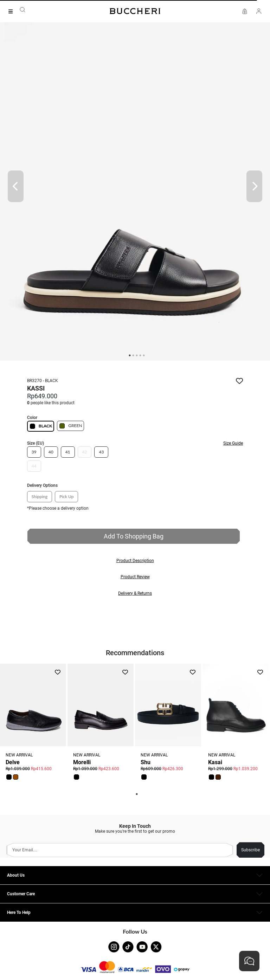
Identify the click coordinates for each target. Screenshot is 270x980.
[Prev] (16, 186)
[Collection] (13, 12)
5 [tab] (144, 355)
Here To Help (19, 913)
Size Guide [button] (233, 443)
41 (68, 452)
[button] (135, 561)
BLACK (41, 426)
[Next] (254, 186)
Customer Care (21, 894)
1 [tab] (137, 794)
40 (51, 452)
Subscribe (250, 850)
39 (34, 452)
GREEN (70, 426)
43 (101, 452)
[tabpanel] (135, 186)
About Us (16, 875)
